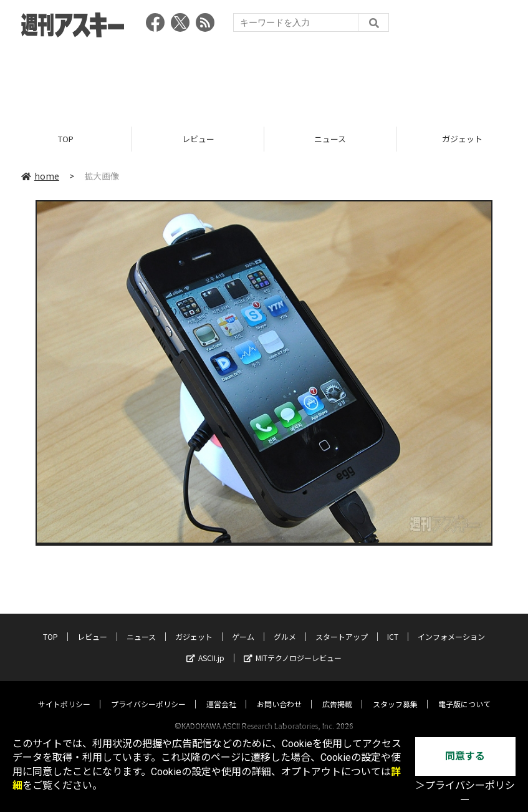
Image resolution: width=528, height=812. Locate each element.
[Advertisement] (264, 78)
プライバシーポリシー (148, 692)
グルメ (285, 625)
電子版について (464, 692)
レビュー (198, 139)
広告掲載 (337, 692)
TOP (66, 139)
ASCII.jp (205, 646)
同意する (465, 756)
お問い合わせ (279, 692)
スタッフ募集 (395, 692)
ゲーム (243, 625)
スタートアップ (342, 625)
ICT (393, 625)
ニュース (330, 139)
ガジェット (194, 625)
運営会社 (221, 692)
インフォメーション (451, 625)
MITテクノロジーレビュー (293, 646)
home (40, 176)
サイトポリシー (64, 692)
